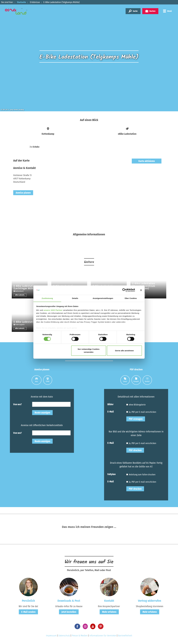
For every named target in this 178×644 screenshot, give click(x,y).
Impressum (51, 636)
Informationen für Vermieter (103, 636)
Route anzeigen (42, 413)
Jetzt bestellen (69, 612)
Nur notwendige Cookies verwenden (89, 351)
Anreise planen (23, 193)
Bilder (110, 404)
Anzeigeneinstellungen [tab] (103, 298)
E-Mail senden (28, 612)
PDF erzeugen (136, 419)
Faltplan (111, 474)
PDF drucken (135, 450)
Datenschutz (64, 636)
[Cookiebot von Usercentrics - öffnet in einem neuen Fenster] (124, 290)
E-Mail (111, 411)
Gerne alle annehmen (124, 351)
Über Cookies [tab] (131, 298)
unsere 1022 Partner (53, 310)
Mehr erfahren (109, 612)
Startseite (22, 2)
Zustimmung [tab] (47, 298)
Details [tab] (75, 298)
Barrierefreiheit (125, 636)
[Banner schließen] (141, 290)
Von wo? (17, 404)
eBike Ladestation (21, 295)
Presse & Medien (80, 636)
